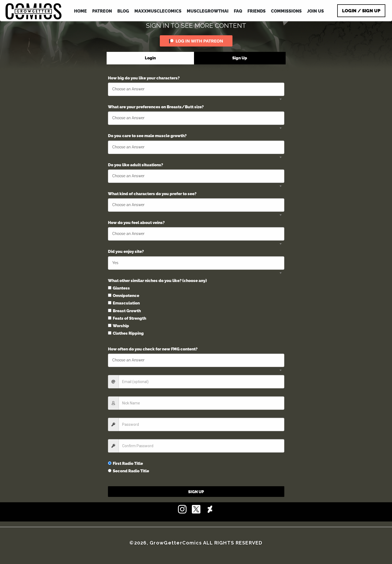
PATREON (102, 11)
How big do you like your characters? (144, 78)
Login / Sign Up (361, 11)
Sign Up (196, 492)
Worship (119, 326)
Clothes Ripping (126, 333)
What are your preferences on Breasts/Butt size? (156, 107)
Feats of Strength (127, 318)
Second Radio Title (129, 471)
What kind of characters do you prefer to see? (152, 194)
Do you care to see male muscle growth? (147, 136)
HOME (80, 11)
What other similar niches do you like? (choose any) (157, 281)
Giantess (119, 288)
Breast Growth (124, 311)
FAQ (238, 11)
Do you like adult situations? (135, 165)
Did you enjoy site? (126, 252)
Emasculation (124, 303)
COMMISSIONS (286, 11)
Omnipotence (124, 296)
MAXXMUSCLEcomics (158, 11)
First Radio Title (125, 463)
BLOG (123, 11)
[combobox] (196, 89)
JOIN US (315, 11)
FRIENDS (257, 11)
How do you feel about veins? (136, 223)
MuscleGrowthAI (208, 11)
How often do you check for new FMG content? (153, 349)
